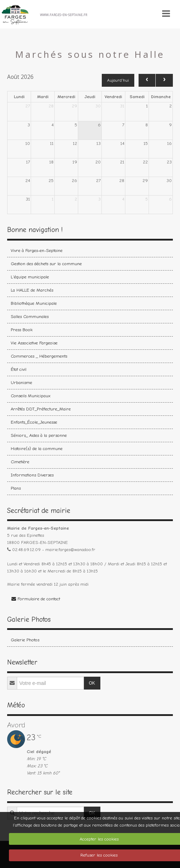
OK (92, 683)
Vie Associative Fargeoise (34, 343)
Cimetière (20, 462)
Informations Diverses (32, 475)
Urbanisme (21, 382)
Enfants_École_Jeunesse (34, 422)
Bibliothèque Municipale (34, 303)
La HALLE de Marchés (32, 290)
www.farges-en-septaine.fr (64, 14)
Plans (16, 488)
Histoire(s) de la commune (37, 448)
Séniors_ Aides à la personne (39, 435)
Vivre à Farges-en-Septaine (37, 250)
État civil (19, 369)
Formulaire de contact (36, 599)
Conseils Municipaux (31, 396)
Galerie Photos (25, 640)
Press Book (22, 330)
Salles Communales (30, 316)
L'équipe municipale (30, 277)
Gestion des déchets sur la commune (46, 264)
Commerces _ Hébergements (39, 356)
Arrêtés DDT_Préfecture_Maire (41, 409)
